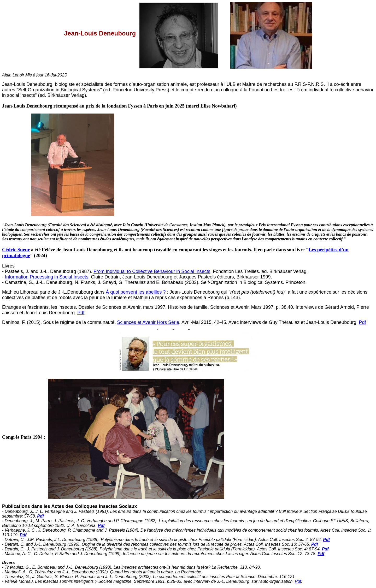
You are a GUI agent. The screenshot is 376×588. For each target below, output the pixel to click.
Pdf (81, 313)
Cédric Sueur (16, 250)
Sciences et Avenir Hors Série (148, 322)
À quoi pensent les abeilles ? (136, 292)
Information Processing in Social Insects (47, 277)
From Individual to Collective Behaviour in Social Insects (152, 271)
